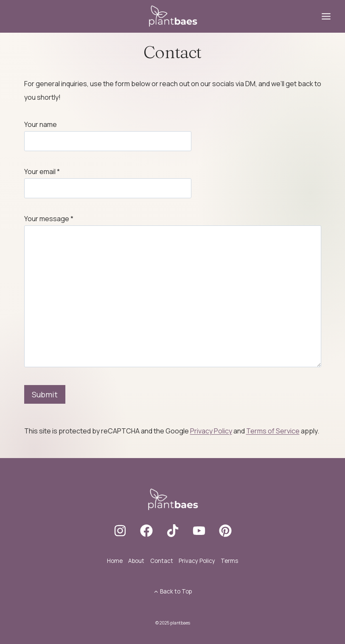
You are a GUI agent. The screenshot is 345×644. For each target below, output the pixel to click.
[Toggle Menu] (326, 16)
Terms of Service (273, 431)
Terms (229, 561)
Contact (162, 561)
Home (115, 561)
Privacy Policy (211, 431)
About (136, 561)
